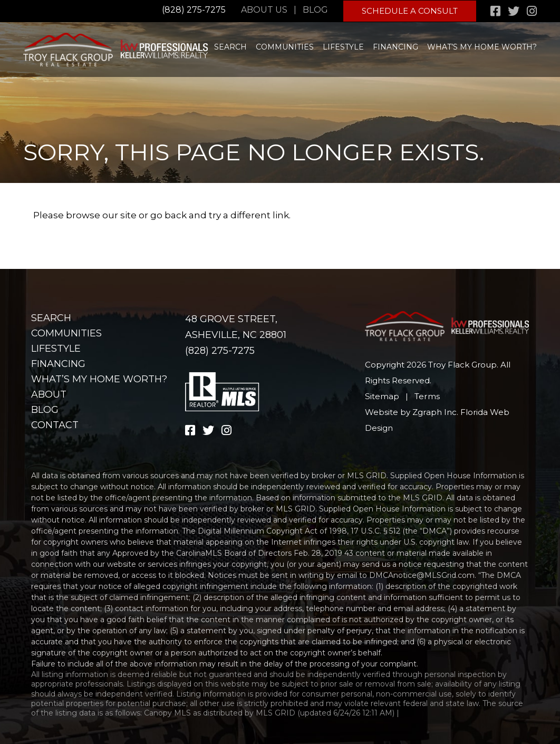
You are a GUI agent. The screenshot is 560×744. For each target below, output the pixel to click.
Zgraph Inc (434, 412)
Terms (426, 396)
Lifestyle (343, 46)
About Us (265, 10)
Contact (55, 425)
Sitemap (382, 396)
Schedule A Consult (410, 10)
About (49, 394)
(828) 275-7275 (194, 10)
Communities (285, 46)
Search (230, 46)
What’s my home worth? (482, 46)
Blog (316, 10)
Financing (395, 46)
